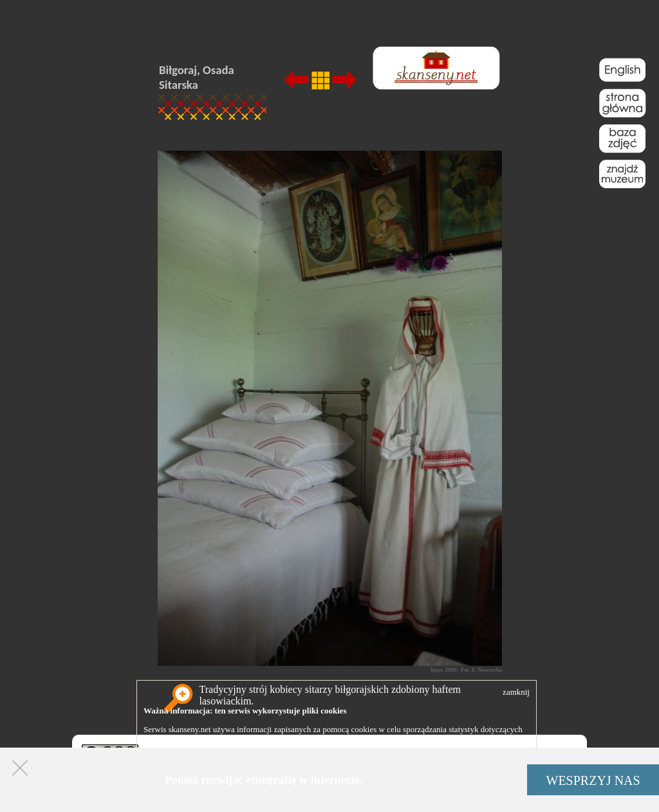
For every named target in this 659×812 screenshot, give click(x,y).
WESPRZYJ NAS (593, 780)
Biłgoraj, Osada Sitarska (197, 77)
